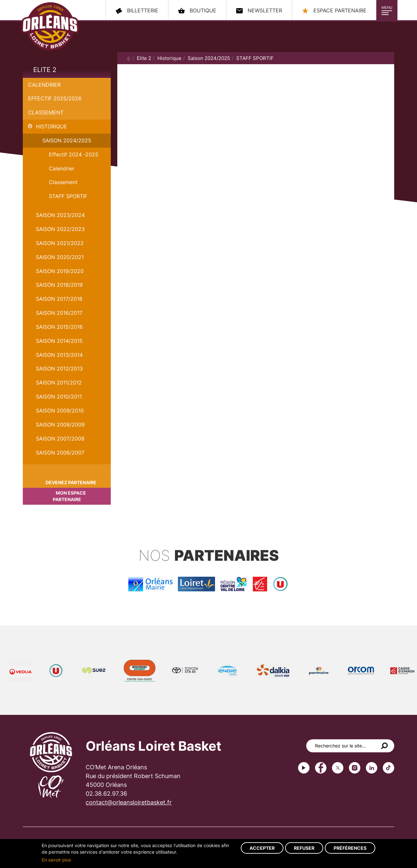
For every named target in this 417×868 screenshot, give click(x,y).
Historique (51, 126)
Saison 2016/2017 (59, 313)
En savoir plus (56, 860)
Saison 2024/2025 (67, 140)
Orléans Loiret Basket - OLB (50, 26)
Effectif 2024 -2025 (74, 154)
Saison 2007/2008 (60, 439)
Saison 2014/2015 (59, 341)
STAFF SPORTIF (68, 196)
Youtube (304, 768)
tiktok (388, 768)
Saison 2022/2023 (60, 229)
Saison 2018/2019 (59, 285)
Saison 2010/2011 (59, 397)
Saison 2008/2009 (60, 425)
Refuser (304, 848)
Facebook (321, 768)
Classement (46, 112)
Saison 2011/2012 (59, 383)
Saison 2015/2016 (59, 327)
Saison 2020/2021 (60, 257)
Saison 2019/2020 (60, 271)
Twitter (338, 768)
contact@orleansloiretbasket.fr (129, 802)
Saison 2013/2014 (59, 355)
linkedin (372, 768)
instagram (355, 768)
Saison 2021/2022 (60, 243)
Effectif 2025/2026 (55, 98)
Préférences (350, 848)
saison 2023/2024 (60, 215)
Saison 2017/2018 (59, 299)
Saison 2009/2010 (60, 411)
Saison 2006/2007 (60, 453)
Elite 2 (45, 70)
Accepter (262, 848)
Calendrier (44, 85)
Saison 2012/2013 (59, 369)
